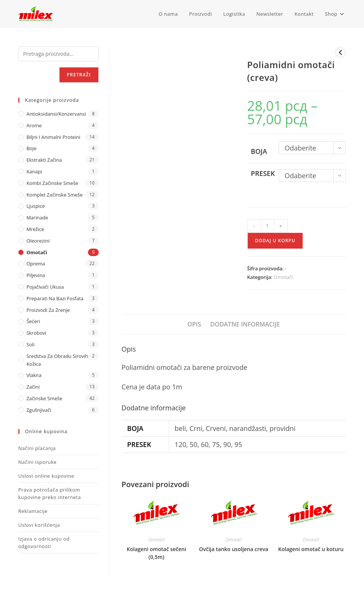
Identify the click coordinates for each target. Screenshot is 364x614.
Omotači (283, 277)
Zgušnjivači (39, 410)
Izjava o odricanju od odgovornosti (44, 542)
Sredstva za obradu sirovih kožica (57, 360)
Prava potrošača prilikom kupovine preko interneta (50, 493)
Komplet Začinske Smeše (55, 195)
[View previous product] (340, 52)
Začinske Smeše (45, 398)
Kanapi (34, 171)
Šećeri (33, 321)
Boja (259, 151)
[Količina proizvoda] (267, 226)
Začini (33, 387)
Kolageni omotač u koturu (311, 549)
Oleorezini (38, 241)
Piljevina (36, 275)
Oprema (36, 264)
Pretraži (79, 75)
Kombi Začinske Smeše (52, 183)
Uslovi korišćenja (39, 525)
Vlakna (34, 375)
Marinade (37, 218)
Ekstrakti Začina (44, 160)
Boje (32, 148)
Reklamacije (33, 511)
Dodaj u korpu (275, 241)
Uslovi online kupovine (46, 476)
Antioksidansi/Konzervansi (56, 114)
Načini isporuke (38, 462)
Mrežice (35, 229)
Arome (34, 125)
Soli (31, 344)
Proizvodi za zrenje (48, 310)
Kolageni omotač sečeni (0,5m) (157, 553)
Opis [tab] (194, 324)
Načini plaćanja (37, 448)
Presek (263, 173)
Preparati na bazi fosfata (55, 298)
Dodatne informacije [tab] (245, 324)
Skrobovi (36, 333)
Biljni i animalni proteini (53, 137)
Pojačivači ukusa (45, 287)
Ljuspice (36, 206)
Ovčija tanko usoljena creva (234, 549)
